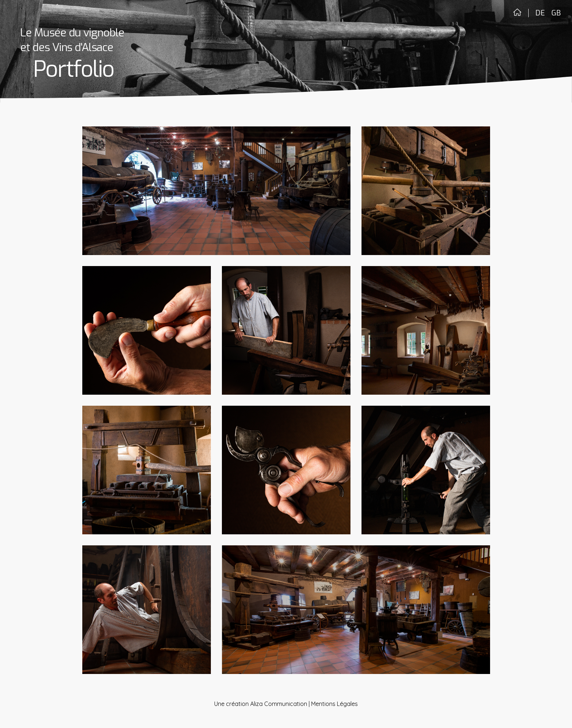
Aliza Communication (279, 704)
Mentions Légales (334, 704)
